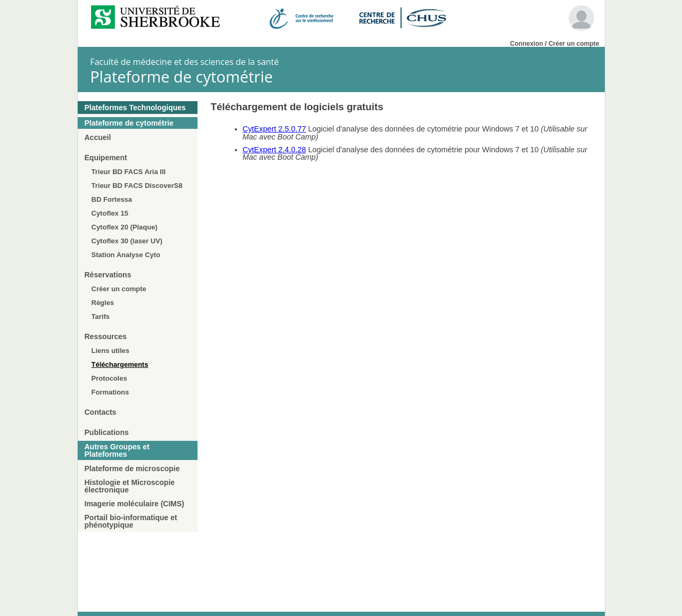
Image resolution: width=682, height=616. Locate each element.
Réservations (108, 275)
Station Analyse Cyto (126, 255)
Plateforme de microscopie (132, 469)
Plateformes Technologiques (135, 108)
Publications (107, 432)
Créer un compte (574, 44)
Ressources (106, 336)
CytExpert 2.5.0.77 (274, 129)
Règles (103, 303)
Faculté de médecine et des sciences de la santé (184, 62)
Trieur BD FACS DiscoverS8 (137, 186)
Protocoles (109, 378)
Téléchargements (120, 364)
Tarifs (101, 317)
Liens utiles (111, 351)
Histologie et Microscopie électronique (130, 486)
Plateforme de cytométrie (129, 123)
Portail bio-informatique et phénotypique (131, 521)
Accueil (98, 137)
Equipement (106, 158)
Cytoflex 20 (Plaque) (125, 227)
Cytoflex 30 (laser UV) (127, 241)
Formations (110, 392)
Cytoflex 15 (110, 213)
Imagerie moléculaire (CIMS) (135, 504)
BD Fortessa (112, 199)
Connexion (527, 44)
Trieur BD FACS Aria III (129, 172)
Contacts (101, 412)
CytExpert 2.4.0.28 (274, 150)
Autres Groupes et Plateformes (117, 450)
